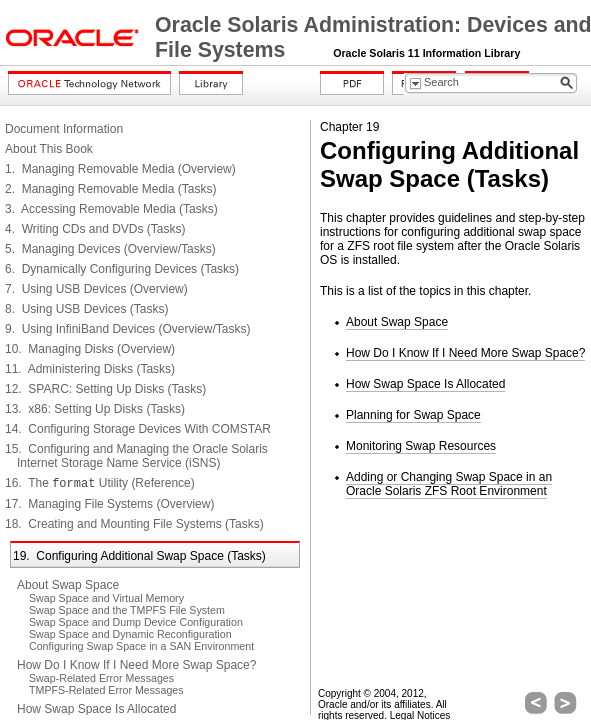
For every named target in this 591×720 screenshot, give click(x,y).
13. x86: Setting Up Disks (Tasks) (95, 409)
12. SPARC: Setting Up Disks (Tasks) (105, 389)
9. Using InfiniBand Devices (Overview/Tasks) (127, 329)
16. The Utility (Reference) (100, 483)
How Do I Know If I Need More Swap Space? (136, 665)
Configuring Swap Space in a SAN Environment (141, 646)
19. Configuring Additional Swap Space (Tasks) (139, 556)
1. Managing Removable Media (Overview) (120, 169)
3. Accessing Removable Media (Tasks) (111, 209)
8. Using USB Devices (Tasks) (86, 309)
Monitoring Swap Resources (421, 446)
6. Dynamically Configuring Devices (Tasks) (122, 269)
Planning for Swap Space (413, 415)
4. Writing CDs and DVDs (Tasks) (95, 229)
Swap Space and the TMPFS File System (127, 610)
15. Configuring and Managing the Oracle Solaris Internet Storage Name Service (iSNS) (136, 456)
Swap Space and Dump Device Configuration (136, 622)
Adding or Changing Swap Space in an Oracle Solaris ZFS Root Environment (449, 484)
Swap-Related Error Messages (101, 678)
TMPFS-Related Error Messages (106, 690)
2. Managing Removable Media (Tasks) (110, 189)
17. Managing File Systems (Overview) (109, 504)
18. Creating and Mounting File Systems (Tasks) (134, 524)
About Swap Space (68, 585)
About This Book (49, 149)
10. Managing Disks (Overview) (90, 349)
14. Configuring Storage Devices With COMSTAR (138, 429)
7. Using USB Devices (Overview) (96, 289)
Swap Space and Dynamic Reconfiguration (130, 634)
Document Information (64, 129)
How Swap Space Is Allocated (96, 709)
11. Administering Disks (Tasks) (90, 369)
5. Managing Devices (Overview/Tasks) (110, 249)
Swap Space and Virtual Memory (106, 598)
